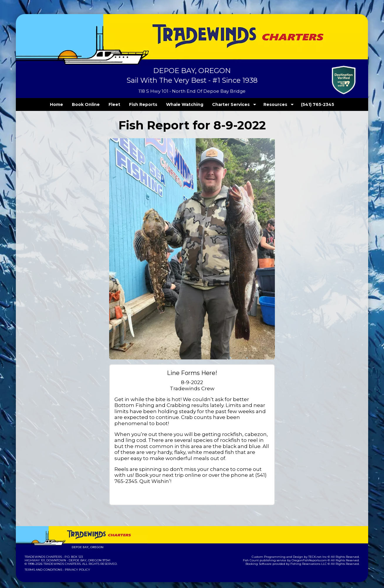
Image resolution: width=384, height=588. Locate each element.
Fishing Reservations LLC (313, 558)
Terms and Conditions (43, 564)
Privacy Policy (76, 564)
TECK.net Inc (320, 551)
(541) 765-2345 (306, 104)
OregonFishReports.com (313, 554)
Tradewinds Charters (43, 551)
